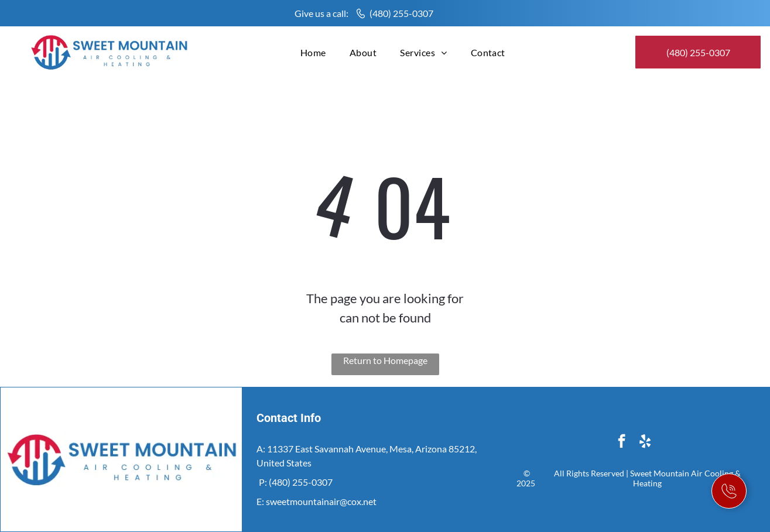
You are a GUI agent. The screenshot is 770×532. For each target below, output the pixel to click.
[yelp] (645, 442)
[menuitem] (313, 52)
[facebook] (622, 442)
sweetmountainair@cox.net (321, 501)
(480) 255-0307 (401, 13)
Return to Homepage (385, 360)
